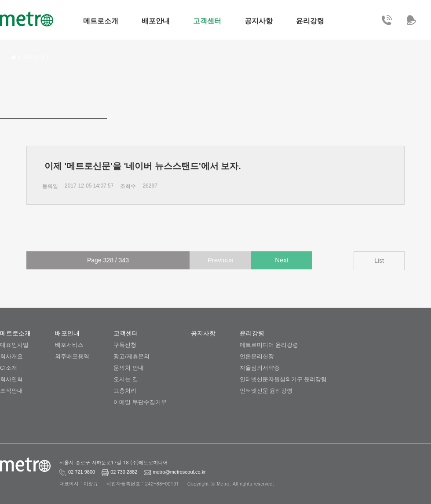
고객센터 (33, 57)
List (379, 261)
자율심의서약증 (260, 368)
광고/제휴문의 (131, 356)
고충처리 (125, 391)
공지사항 (203, 333)
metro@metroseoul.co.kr (156, 472)
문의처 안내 (129, 368)
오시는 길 (126, 379)
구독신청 (125, 345)
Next (282, 260)
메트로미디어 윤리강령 (269, 345)
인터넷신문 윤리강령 (266, 391)
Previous (220, 260)
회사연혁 (11, 379)
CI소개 (9, 368)
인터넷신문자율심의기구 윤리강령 (283, 379)
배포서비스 (69, 345)
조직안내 (11, 391)
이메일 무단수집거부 (140, 402)
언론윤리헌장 (257, 356)
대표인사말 (14, 345)
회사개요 (11, 356)
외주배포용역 (72, 356)
